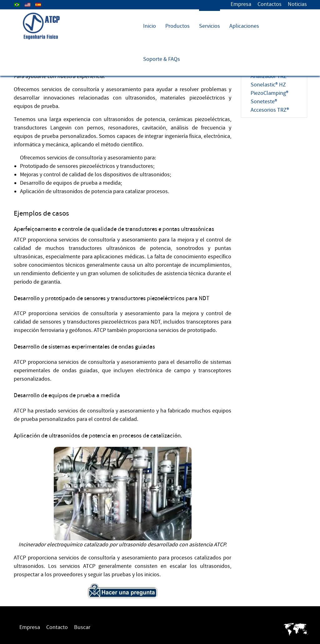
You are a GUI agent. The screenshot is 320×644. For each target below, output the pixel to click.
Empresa (241, 4)
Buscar (82, 627)
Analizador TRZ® (270, 76)
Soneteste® (264, 102)
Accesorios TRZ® (270, 110)
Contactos (270, 4)
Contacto (57, 627)
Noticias (297, 4)
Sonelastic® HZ (268, 85)
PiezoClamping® (270, 93)
